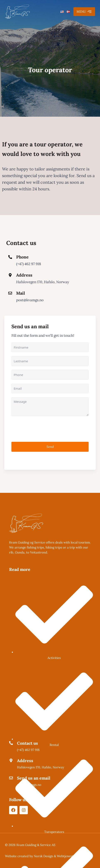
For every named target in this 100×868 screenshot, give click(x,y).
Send (50, 447)
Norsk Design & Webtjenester (55, 856)
